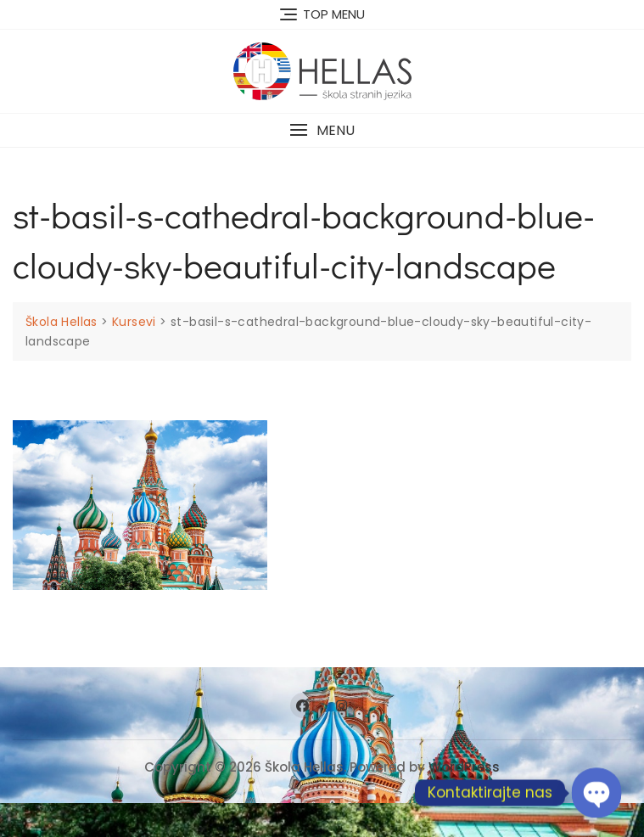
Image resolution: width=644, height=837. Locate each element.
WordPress (464, 767)
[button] (322, 130)
